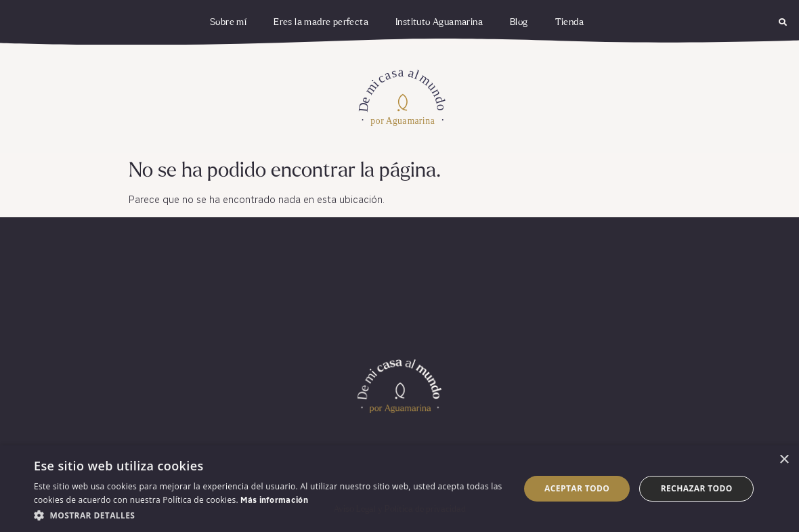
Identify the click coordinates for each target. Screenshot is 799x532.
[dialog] (399, 489)
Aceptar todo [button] (577, 488)
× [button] (784, 460)
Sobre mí (228, 22)
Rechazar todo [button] (697, 488)
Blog (519, 22)
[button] (782, 23)
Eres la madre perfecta (321, 22)
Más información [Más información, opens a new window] (274, 501)
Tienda (569, 22)
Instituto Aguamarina (439, 22)
